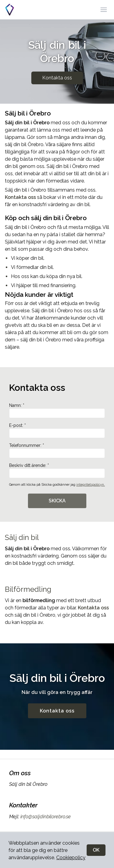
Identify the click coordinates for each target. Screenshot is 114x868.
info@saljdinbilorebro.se (45, 817)
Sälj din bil (22, 537)
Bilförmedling (28, 589)
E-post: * (57, 431)
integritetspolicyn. (91, 485)
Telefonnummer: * (57, 451)
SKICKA (57, 501)
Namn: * (57, 411)
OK (96, 850)
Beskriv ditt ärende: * (57, 471)
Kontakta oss (57, 78)
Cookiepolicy (71, 858)
